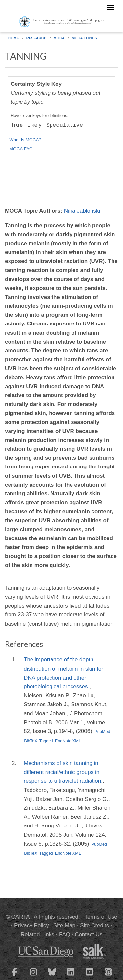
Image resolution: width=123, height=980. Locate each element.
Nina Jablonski (82, 211)
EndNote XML (68, 741)
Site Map (64, 926)
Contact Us (89, 934)
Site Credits (94, 926)
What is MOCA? (25, 140)
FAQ (65, 934)
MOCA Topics (84, 38)
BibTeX (31, 741)
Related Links (38, 934)
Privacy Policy (31, 926)
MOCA (59, 38)
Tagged (46, 741)
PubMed (102, 732)
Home (14, 38)
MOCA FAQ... (23, 149)
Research (36, 38)
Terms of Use (101, 917)
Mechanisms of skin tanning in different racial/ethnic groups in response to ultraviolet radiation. (63, 772)
